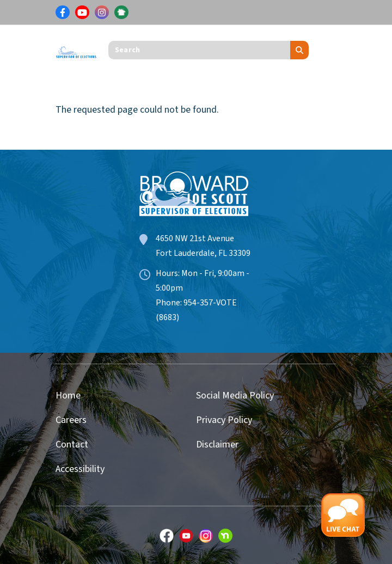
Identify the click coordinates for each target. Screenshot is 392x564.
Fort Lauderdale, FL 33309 (203, 253)
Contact (72, 445)
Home (68, 396)
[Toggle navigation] (328, 50)
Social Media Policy (235, 396)
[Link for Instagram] (102, 13)
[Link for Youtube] (82, 13)
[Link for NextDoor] (121, 13)
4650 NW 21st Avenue (195, 238)
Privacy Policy (224, 420)
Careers (71, 420)
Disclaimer (217, 445)
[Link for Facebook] (63, 13)
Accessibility (80, 469)
